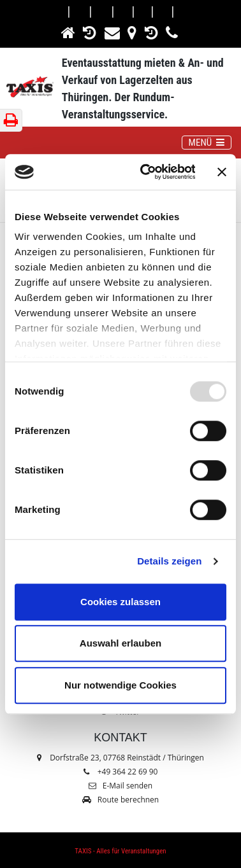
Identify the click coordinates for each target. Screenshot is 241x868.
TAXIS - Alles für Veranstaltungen (120, 851)
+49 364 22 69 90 (128, 772)
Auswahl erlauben (120, 643)
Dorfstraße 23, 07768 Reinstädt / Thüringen (120, 758)
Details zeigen (169, 561)
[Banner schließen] (222, 172)
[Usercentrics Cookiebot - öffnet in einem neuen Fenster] (146, 172)
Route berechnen (120, 800)
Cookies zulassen (120, 602)
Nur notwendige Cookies (120, 685)
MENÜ (210, 142)
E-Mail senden (120, 786)
